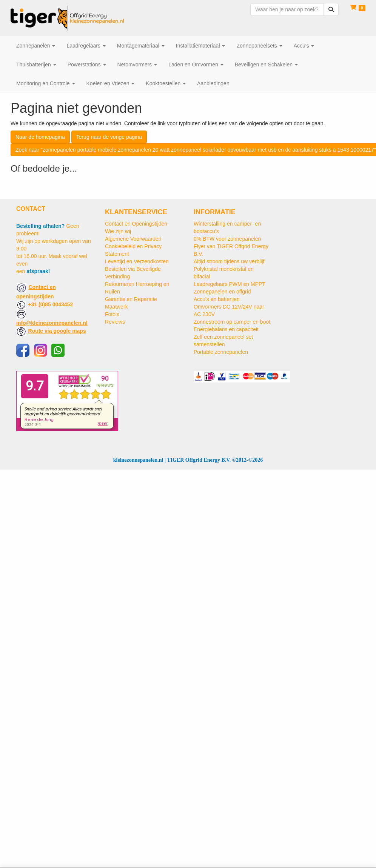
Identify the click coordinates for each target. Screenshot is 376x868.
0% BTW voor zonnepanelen (227, 239)
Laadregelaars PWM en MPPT (230, 284)
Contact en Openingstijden (136, 224)
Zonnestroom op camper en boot (232, 322)
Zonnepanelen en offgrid (222, 292)
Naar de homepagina (40, 137)
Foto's (112, 314)
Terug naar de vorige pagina (109, 137)
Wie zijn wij (118, 231)
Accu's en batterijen (217, 299)
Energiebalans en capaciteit (226, 329)
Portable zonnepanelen (221, 352)
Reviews (115, 322)
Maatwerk (116, 307)
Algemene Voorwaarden (133, 239)
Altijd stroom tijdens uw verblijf (229, 261)
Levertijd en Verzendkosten (137, 261)
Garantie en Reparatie (131, 299)
